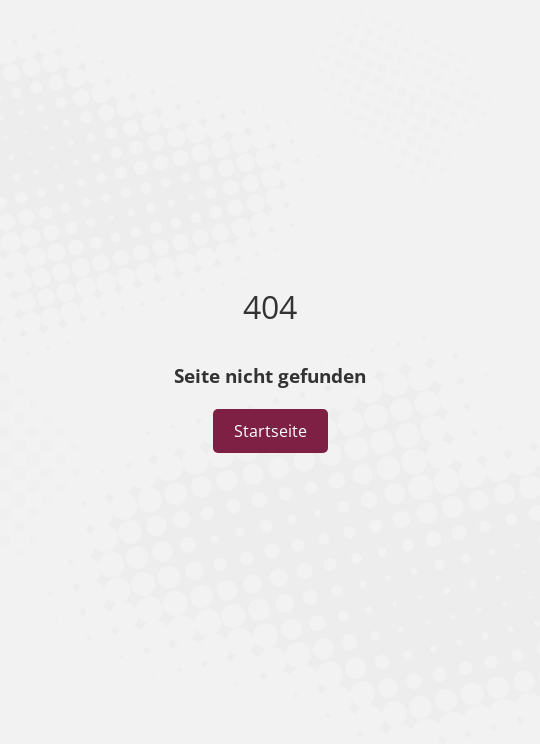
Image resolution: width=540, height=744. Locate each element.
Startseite (270, 431)
